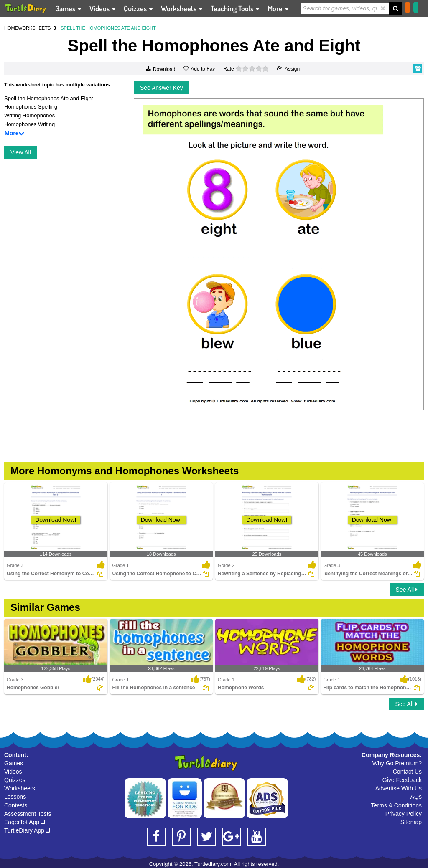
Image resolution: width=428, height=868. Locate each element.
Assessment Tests (28, 814)
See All (407, 590)
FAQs (414, 797)
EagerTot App (24, 822)
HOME (11, 28)
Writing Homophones (29, 115)
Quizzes (15, 780)
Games (14, 763)
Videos (13, 772)
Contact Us (407, 772)
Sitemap (411, 822)
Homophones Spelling (31, 107)
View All (21, 152)
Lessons (15, 797)
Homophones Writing (29, 124)
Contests (16, 805)
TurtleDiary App (27, 830)
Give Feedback (402, 780)
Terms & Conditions (396, 805)
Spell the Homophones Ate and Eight (48, 98)
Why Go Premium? (397, 763)
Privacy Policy (404, 814)
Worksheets (20, 788)
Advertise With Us (399, 788)
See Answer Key (162, 88)
